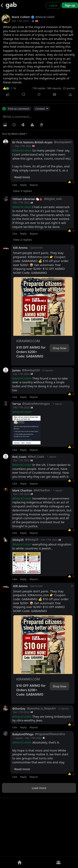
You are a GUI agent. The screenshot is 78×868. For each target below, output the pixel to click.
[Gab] (11, 5)
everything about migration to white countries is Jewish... (42, 578)
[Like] (8, 94)
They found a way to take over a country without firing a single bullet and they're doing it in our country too (41, 384)
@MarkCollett (22, 150)
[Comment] (23, 94)
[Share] (70, 94)
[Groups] (59, 862)
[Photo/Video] (5, 125)
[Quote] (55, 94)
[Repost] (39, 94)
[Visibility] (23, 125)
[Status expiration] (41, 125)
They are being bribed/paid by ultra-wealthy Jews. (42, 774)
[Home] (20, 862)
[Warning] (32, 125)
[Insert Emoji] (14, 125)
